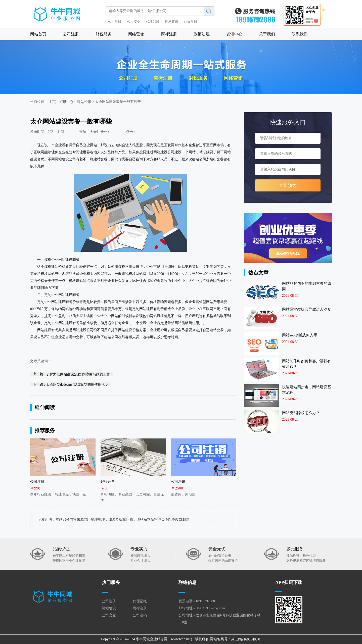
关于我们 (267, 34)
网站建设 (172, 21)
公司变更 (134, 21)
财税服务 (104, 34)
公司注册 (115, 21)
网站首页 (38, 34)
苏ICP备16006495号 (246, 639)
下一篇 (71, 384)
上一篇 (71, 374)
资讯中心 (234, 34)
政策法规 (202, 34)
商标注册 (191, 21)
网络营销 (136, 34)
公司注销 (140, 615)
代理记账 (153, 21)
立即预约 (288, 186)
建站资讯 (84, 102)
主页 (52, 102)
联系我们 (300, 34)
